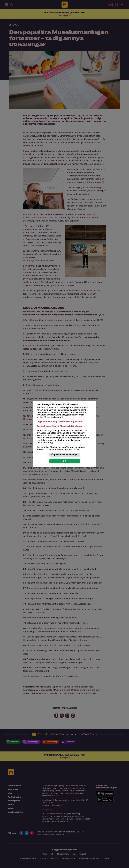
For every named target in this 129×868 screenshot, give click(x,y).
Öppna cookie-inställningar (64, 455)
